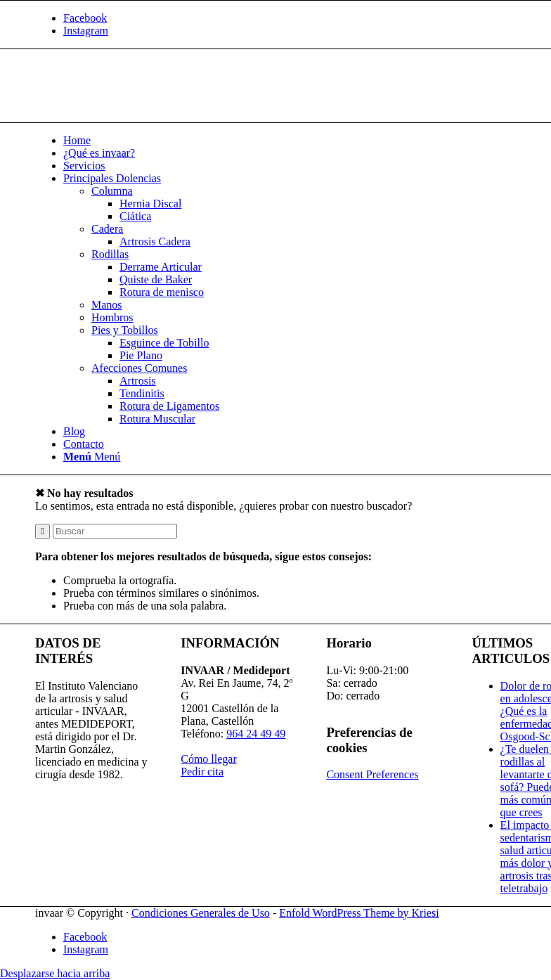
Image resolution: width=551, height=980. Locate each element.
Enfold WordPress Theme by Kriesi (359, 913)
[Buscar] (115, 531)
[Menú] (92, 457)
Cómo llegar (209, 759)
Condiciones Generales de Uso (201, 913)
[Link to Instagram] (86, 31)
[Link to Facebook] (85, 18)
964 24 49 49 (256, 734)
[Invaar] (141, 116)
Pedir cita (202, 772)
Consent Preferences (372, 774)
